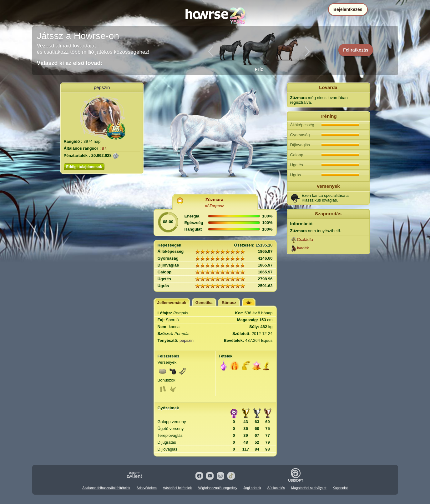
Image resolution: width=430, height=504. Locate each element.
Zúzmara (215, 200)
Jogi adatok (252, 488)
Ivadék (303, 248)
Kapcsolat (340, 488)
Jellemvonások (172, 303)
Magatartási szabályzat (309, 488)
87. (105, 148)
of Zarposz (214, 206)
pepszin (102, 87)
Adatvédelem (147, 488)
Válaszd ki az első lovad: (70, 63)
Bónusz (229, 303)
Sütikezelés (276, 488)
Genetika (204, 303)
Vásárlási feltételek (177, 488)
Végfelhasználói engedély (218, 488)
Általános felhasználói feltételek (106, 488)
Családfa (305, 240)
